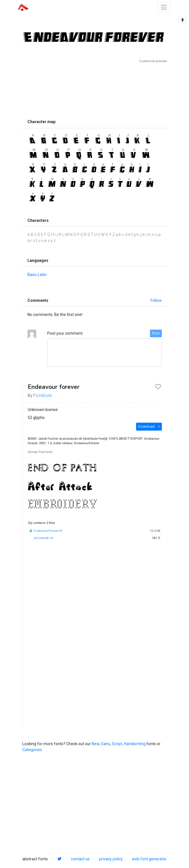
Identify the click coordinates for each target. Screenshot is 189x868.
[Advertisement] (94, 90)
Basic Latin (37, 275)
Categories (32, 750)
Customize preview (153, 61)
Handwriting (135, 744)
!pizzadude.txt (44, 538)
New (95, 744)
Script (117, 744)
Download (146, 427)
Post (156, 333)
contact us (80, 859)
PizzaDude (42, 395)
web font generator (149, 859)
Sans (106, 744)
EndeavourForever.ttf (48, 531)
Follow (156, 300)
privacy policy (111, 859)
